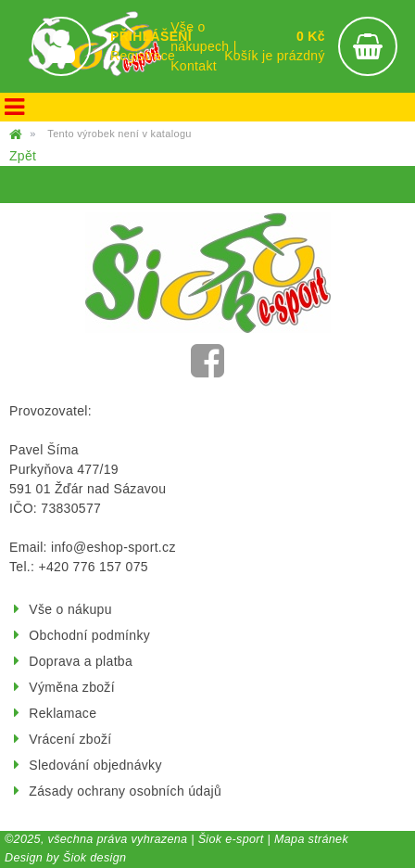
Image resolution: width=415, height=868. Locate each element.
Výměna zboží (72, 687)
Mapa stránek (311, 839)
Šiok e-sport (231, 839)
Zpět (23, 156)
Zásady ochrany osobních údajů (125, 791)
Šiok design (95, 858)
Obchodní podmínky (89, 635)
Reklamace (63, 713)
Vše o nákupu (70, 609)
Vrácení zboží (70, 739)
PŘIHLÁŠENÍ (151, 36)
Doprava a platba (81, 661)
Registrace (143, 56)
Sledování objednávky (95, 765)
